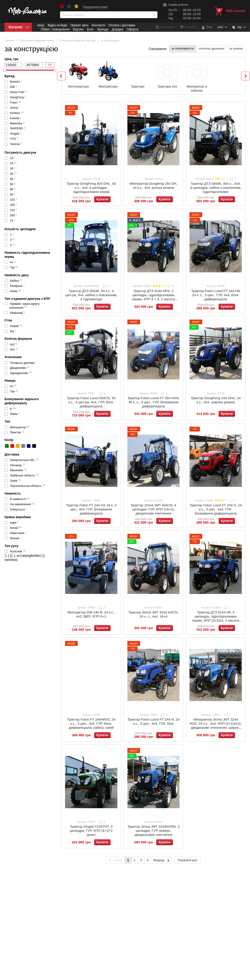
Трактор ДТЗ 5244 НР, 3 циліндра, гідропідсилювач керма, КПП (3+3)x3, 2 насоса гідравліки (216, 618)
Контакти (98, 25)
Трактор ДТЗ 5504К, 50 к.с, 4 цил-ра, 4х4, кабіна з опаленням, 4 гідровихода (91, 295)
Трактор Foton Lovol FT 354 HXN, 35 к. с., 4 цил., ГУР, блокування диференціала (153, 402)
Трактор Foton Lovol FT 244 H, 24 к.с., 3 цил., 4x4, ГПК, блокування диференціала (216, 509)
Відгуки (78, 29)
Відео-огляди (57, 25)
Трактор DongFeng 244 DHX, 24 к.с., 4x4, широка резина (216, 400)
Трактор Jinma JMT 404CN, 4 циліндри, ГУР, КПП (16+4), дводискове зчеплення (154, 509)
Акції (41, 25)
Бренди (103, 29)
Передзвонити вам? (95, 7)
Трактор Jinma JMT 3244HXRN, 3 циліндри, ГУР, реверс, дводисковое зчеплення (153, 831)
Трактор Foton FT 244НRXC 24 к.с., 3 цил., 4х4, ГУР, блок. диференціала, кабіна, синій (91, 723)
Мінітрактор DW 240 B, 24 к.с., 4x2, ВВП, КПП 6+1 (91, 614)
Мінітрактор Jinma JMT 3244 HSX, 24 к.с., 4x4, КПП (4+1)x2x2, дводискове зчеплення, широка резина (216, 725)
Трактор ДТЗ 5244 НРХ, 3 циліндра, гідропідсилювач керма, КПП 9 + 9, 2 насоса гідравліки (153, 297)
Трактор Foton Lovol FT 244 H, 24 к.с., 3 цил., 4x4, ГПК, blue (153, 721)
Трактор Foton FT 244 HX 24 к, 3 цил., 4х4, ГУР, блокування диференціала (91, 509)
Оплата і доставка (122, 25)
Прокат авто (80, 25)
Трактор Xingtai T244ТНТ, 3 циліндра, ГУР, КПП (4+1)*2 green (91, 831)
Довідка (117, 29)
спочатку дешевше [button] (211, 48)
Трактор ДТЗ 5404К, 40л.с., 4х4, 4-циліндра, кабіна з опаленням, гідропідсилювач (216, 188)
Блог (90, 29)
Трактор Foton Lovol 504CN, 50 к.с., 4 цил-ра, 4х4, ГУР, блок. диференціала (91, 402)
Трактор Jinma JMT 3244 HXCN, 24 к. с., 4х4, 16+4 (153, 614)
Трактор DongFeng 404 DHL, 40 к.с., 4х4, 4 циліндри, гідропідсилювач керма (91, 188)
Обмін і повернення (55, 29)
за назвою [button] (236, 48)
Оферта (133, 29)
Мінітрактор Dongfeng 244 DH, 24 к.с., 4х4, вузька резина (154, 186)
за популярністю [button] (183, 48)
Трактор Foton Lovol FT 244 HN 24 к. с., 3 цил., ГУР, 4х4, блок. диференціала (216, 295)
